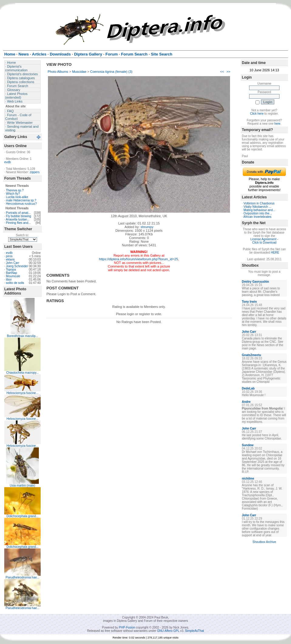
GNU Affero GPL (168, 631)
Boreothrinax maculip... (22, 336)
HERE (275, 253)
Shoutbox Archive (264, 542)
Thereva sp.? (15, 190)
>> (228, 72)
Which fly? (13, 194)
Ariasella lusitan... (18, 219)
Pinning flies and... (19, 223)
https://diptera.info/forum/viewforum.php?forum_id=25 (139, 259)
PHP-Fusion (127, 627)
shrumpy (147, 227)
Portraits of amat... (19, 213)
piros (9, 256)
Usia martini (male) (22, 486)
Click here (257, 114)
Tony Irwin (249, 302)
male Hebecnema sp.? (21, 200)
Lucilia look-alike (17, 197)
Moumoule (13, 276)
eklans (10, 260)
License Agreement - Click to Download (264, 241)
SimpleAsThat (195, 631)
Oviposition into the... (258, 213)
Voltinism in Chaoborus (259, 203)
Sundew (248, 445)
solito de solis (15, 283)
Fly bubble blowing (19, 216)
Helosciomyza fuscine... (22, 393)
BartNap (12, 273)
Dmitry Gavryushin (255, 282)
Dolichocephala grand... (22, 516)
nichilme (248, 479)
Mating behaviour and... (260, 210)
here (277, 124)
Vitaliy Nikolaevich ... (258, 207)
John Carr (13, 263)
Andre (246, 402)
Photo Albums (58, 72)
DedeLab (248, 388)
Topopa (11, 270)
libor (9, 280)
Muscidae (79, 72)
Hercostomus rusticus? (22, 204)
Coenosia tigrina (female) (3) (111, 72)
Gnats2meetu (251, 355)
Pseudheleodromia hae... (22, 577)
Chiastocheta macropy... (22, 373)
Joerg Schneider (17, 266)
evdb (8, 162)
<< (222, 72)
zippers (35, 172)
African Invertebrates (257, 217)
